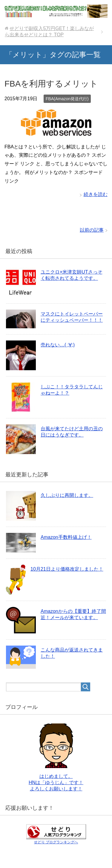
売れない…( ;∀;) (58, 345)
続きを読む (96, 194)
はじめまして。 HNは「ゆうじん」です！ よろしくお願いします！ (56, 783)
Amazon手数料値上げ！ (66, 537)
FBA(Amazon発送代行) (67, 99)
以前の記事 (92, 230)
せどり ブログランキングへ (56, 842)
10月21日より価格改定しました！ (67, 569)
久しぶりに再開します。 (67, 495)
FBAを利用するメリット (51, 84)
